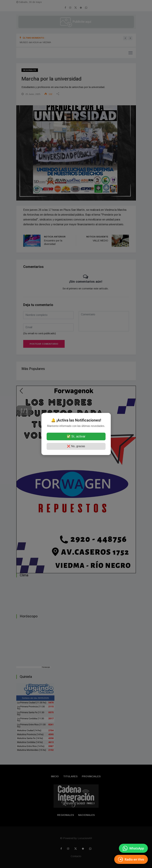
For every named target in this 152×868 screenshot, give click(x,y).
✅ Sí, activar (76, 437)
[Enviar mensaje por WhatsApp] (133, 848)
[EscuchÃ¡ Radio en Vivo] (131, 859)
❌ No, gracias (76, 446)
